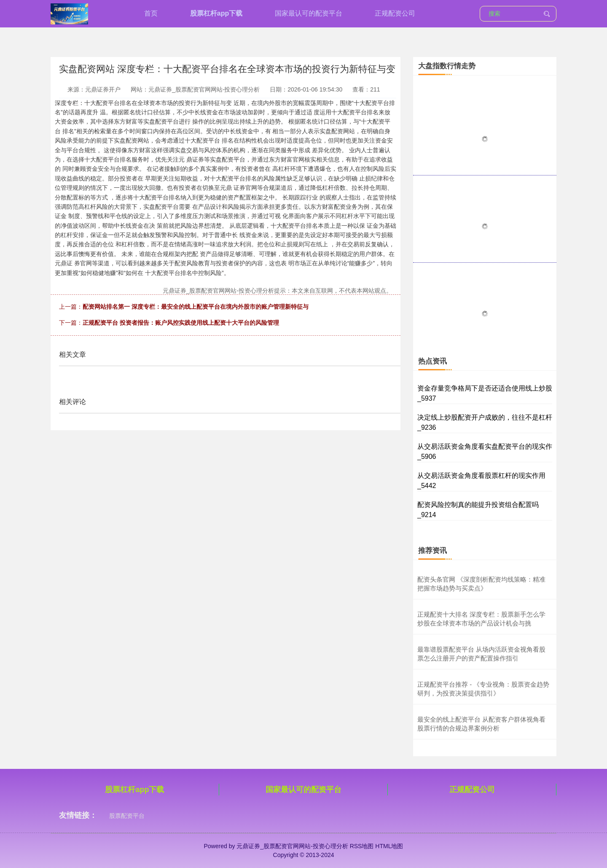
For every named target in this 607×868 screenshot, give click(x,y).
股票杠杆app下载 (216, 13)
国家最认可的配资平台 (309, 13)
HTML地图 (389, 846)
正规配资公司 (395, 13)
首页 (151, 13)
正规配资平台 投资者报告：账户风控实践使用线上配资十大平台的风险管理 (181, 323)
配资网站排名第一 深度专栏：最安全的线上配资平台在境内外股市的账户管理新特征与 (196, 307)
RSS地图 (362, 846)
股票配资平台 (127, 816)
